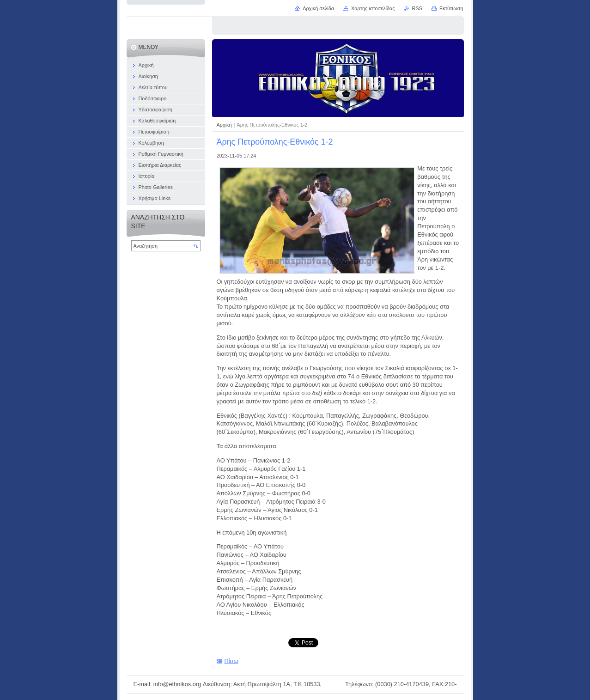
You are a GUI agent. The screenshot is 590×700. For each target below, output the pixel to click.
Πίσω (231, 661)
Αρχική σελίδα (318, 8)
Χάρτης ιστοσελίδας (373, 8)
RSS (417, 8)
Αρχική (225, 125)
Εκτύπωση (451, 8)
